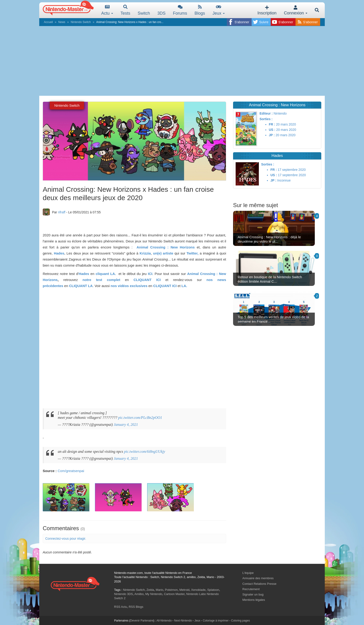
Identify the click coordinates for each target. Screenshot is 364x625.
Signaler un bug (253, 594)
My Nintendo (154, 594)
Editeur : (266, 113)
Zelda (150, 590)
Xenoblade (198, 590)
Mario (160, 590)
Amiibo (139, 594)
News (62, 22)
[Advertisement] (182, 61)
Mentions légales (254, 600)
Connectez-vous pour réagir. (66, 539)
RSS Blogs (136, 607)
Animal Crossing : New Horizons (166, 247)
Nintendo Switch (81, 22)
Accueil (48, 22)
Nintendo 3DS (124, 594)
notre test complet (104, 280)
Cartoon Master (174, 594)
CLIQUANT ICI (147, 280)
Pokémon (171, 590)
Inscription (267, 10)
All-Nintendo (164, 621)
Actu (107, 10)
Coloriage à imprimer (216, 621)
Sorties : (266, 119)
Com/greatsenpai (71, 471)
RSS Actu (121, 607)
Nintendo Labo (196, 594)
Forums (180, 10)
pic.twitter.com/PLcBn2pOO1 (140, 418)
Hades (59, 253)
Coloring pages (240, 621)
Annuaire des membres (258, 578)
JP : (272, 135)
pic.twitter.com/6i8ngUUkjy (145, 451)
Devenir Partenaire (142, 621)
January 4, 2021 (126, 425)
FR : (272, 124)
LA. (184, 286)
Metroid (184, 590)
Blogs (200, 10)
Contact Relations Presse (259, 584)
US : (272, 130)
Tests (125, 10)
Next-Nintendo (183, 621)
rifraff (62, 212)
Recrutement (251, 589)
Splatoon (213, 590)
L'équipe (248, 573)
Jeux (219, 10)
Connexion (296, 10)
